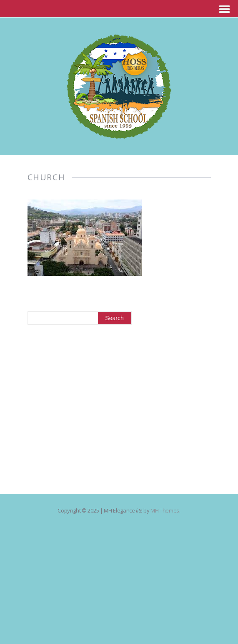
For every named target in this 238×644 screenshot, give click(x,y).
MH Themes (165, 510)
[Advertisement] (119, 402)
